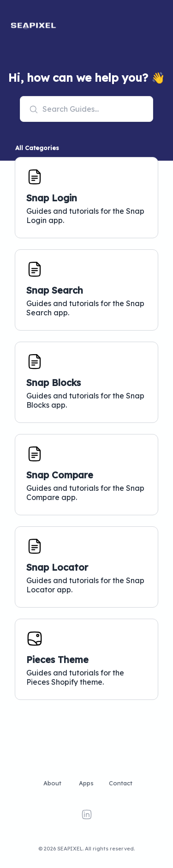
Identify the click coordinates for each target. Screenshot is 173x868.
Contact (121, 783)
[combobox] (87, 109)
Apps (86, 783)
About (52, 783)
